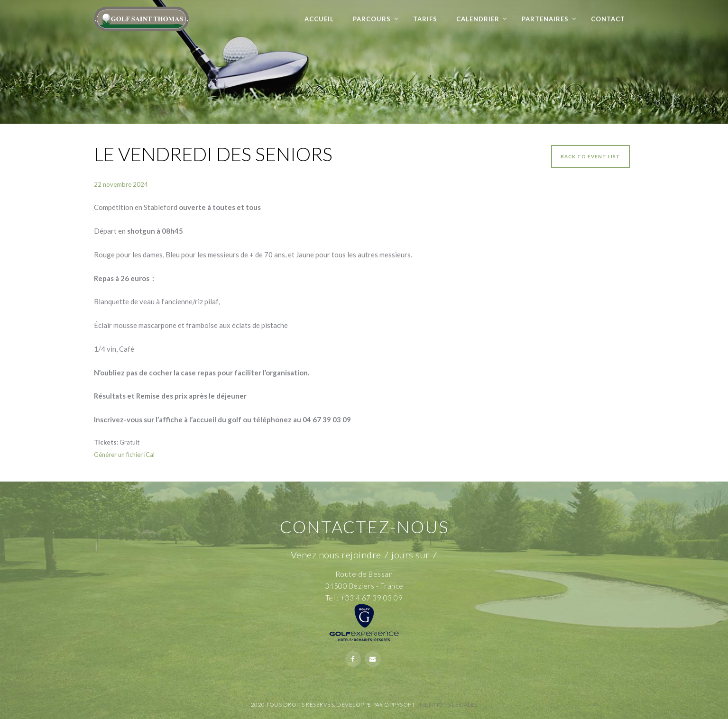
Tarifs (425, 19)
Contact (608, 19)
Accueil (319, 19)
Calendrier (478, 19)
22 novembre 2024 (121, 184)
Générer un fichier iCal (124, 455)
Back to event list (590, 156)
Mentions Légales (449, 705)
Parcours (372, 19)
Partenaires (545, 19)
